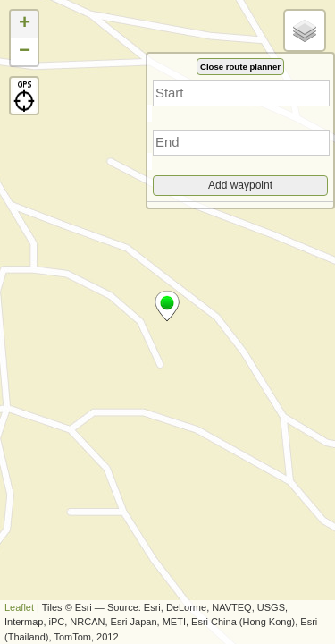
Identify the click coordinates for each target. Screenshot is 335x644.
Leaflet (19, 607)
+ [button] (25, 24)
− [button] (25, 52)
